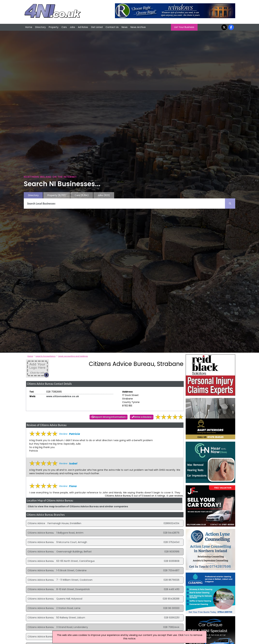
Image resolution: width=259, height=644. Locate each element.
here (187, 635)
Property (54, 27)
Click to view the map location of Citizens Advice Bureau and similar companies (78, 506)
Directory (40, 27)
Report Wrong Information (110, 417)
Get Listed (97, 27)
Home (29, 27)
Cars (64, 27)
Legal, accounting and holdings (73, 356)
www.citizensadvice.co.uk (63, 396)
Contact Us (112, 27)
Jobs (72, 27)
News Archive (138, 27)
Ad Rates (83, 27)
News (125, 27)
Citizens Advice (36, 523)
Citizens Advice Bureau (41, 533)
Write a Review (143, 417)
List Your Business (184, 27)
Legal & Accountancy (46, 356)
